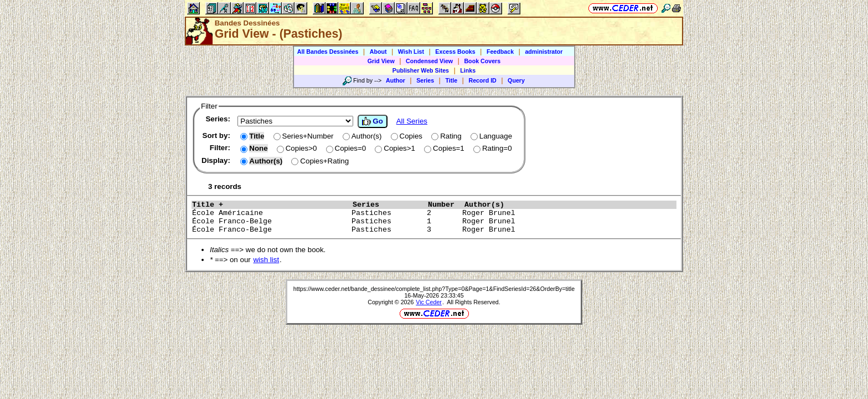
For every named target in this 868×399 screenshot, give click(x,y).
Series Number (406, 205)
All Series (412, 121)
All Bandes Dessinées (328, 52)
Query (516, 80)
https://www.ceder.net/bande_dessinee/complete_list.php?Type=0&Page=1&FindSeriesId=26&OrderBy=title (434, 289)
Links (468, 70)
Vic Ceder (429, 302)
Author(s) (553, 205)
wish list (266, 260)
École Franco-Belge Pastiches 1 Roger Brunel (416, 221)
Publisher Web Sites (421, 70)
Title (451, 80)
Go (373, 121)
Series (425, 80)
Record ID (482, 80)
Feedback (500, 52)
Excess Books (455, 52)
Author (396, 80)
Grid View (381, 61)
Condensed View (429, 61)
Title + (270, 205)
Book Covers (482, 61)
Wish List (411, 52)
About (378, 52)
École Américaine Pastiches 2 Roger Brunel (416, 213)
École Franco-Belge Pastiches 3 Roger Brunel (416, 230)
